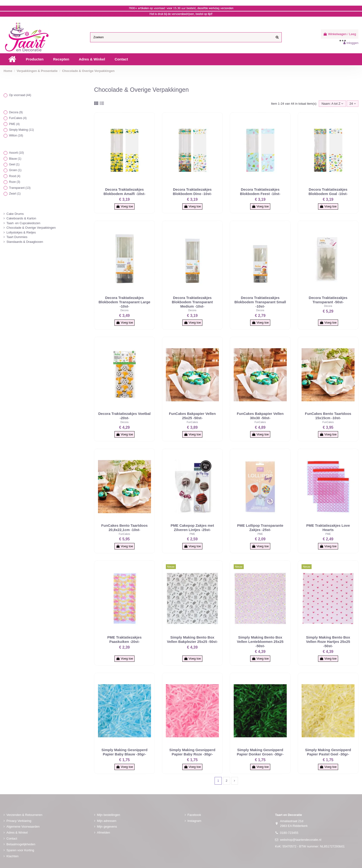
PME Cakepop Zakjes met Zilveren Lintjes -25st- (192, 528)
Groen (15, 170)
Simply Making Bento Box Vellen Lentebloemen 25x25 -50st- (260, 642)
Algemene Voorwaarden (23, 827)
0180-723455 (289, 833)
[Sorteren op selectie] (332, 104)
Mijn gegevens (107, 827)
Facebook (194, 815)
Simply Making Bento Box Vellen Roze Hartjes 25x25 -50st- (328, 642)
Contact (12, 838)
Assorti (16, 153)
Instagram (195, 821)
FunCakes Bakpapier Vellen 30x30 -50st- (260, 416)
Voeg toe (124, 206)
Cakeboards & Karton (21, 218)
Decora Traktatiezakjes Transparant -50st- (328, 300)
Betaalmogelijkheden (21, 844)
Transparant (20, 188)
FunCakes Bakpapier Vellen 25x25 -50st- (192, 416)
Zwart (15, 194)
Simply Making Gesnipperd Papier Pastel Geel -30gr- (328, 752)
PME (192, 534)
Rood (15, 176)
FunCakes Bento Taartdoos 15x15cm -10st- (328, 416)
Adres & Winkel (17, 833)
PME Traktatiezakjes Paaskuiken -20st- (124, 639)
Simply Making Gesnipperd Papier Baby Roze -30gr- (192, 752)
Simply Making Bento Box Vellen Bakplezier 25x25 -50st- (192, 639)
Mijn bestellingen (109, 815)
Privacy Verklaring (19, 821)
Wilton (16, 136)
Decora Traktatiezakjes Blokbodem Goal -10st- (328, 192)
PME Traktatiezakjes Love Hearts (328, 528)
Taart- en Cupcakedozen (23, 223)
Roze (15, 182)
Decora (124, 310)
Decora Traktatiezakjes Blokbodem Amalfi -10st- (124, 192)
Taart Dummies (17, 237)
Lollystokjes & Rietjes (21, 232)
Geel (14, 164)
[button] (35, 59)
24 (353, 104)
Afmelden (104, 833)
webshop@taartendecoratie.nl (301, 840)
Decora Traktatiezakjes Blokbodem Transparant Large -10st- (124, 302)
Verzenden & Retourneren (24, 815)
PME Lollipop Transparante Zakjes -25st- (260, 528)
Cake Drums (15, 214)
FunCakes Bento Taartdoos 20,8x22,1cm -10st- (124, 528)
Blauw (15, 159)
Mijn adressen (107, 821)
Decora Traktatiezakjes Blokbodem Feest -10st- (260, 192)
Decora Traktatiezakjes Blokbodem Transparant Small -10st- (260, 302)
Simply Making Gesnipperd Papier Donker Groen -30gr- (260, 752)
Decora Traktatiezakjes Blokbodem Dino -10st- (192, 192)
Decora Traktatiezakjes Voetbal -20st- (124, 416)
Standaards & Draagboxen (25, 242)
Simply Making (22, 130)
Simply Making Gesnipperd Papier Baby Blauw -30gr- (125, 752)
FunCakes (192, 422)
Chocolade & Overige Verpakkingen (31, 228)
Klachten (13, 856)
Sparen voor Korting (20, 850)
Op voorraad (20, 95)
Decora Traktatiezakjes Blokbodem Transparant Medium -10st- (192, 302)
